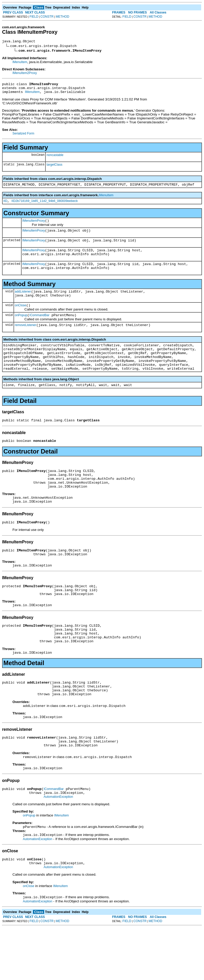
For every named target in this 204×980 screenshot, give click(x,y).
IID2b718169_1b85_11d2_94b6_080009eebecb (45, 206)
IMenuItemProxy (34, 226)
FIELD (34, 17)
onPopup (21, 328)
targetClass (54, 168)
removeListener (26, 339)
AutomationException (58, 845)
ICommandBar (39, 328)
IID (5, 206)
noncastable (55, 158)
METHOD (63, 17)
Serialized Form (23, 137)
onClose (21, 318)
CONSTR (47, 17)
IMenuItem (20, 63)
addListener (23, 302)
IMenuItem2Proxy (25, 74)
